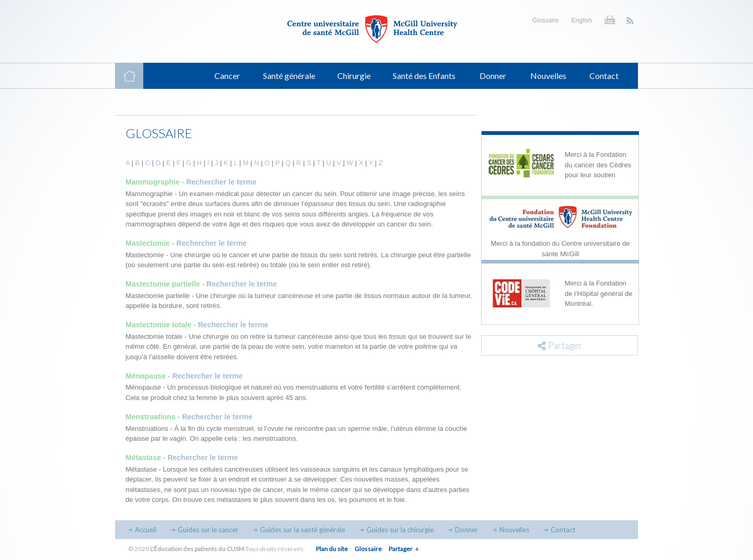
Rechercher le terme (221, 182)
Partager (401, 549)
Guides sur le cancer (208, 530)
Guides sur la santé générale (303, 530)
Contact (604, 76)
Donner (493, 76)
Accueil (146, 530)
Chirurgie (354, 76)
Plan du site (332, 549)
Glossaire (546, 20)
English (582, 20)
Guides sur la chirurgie (400, 530)
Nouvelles (548, 76)
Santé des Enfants (424, 76)
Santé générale (289, 76)
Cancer (227, 76)
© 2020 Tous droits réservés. (216, 549)
